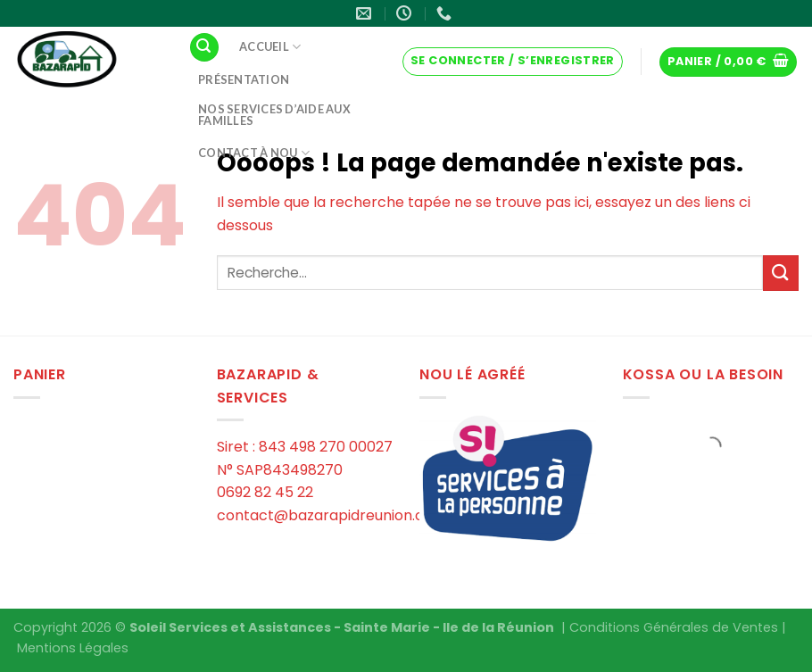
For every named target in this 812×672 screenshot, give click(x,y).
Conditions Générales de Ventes (674, 627)
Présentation (244, 79)
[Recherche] (204, 48)
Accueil (270, 47)
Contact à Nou (254, 153)
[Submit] (781, 273)
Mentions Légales (73, 648)
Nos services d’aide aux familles (274, 115)
